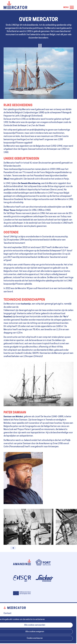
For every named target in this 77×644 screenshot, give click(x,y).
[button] (13, 548)
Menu (72, 7)
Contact (7, 613)
